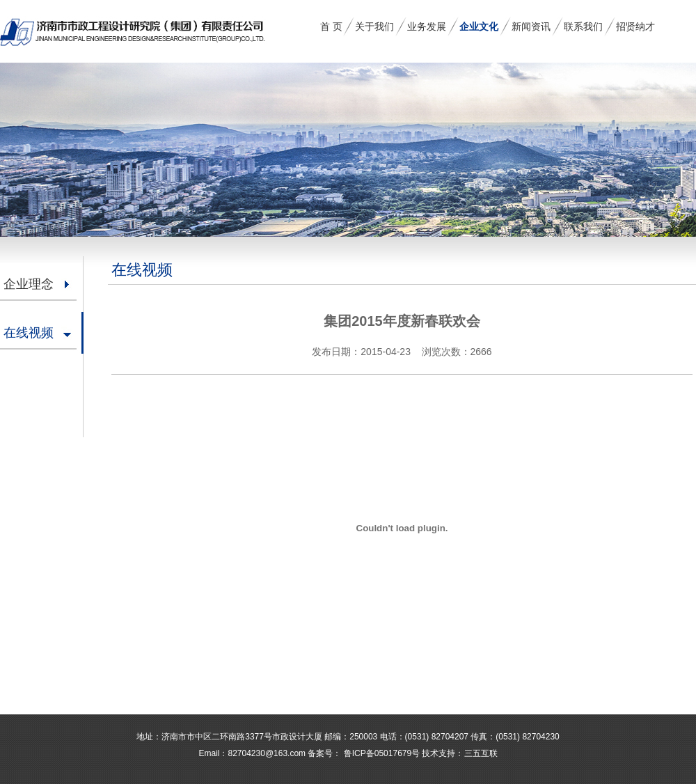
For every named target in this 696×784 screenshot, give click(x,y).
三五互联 (481, 753)
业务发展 (427, 26)
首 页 (331, 26)
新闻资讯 (531, 26)
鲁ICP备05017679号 (380, 753)
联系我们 (583, 26)
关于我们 (374, 26)
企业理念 (29, 284)
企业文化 (479, 26)
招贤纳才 (635, 26)
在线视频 (29, 333)
